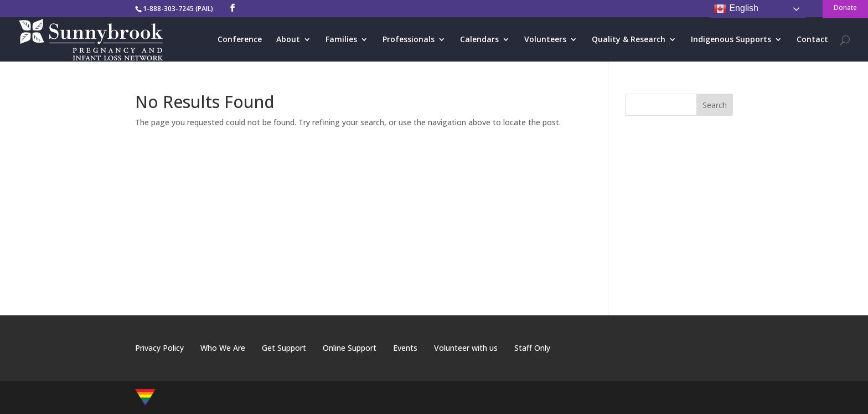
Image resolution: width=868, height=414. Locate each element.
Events (405, 348)
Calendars (479, 40)
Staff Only (532, 348)
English (736, 9)
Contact (812, 40)
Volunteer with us (466, 348)
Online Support (350, 348)
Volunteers (545, 40)
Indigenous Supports (731, 40)
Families (341, 40)
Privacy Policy (159, 348)
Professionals (409, 40)
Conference (240, 40)
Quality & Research (629, 40)
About (288, 40)
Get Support (284, 348)
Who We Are (223, 348)
